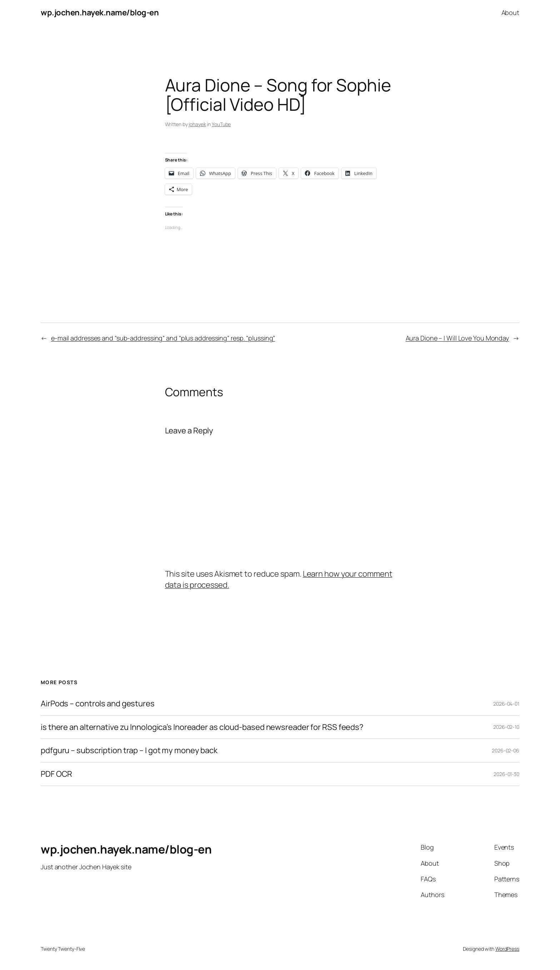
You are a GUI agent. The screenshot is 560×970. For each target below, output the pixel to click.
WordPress (507, 949)
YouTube (221, 124)
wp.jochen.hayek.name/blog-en (100, 13)
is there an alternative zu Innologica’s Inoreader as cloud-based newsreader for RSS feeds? (202, 727)
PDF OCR (56, 774)
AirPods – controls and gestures (98, 704)
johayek (197, 124)
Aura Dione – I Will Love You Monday (457, 338)
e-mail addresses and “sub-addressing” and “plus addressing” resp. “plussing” (163, 338)
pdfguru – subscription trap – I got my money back (129, 750)
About (511, 13)
